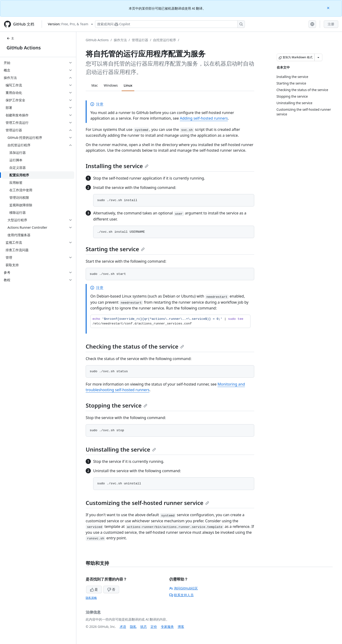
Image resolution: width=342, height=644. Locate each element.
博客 (181, 627)
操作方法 (120, 40)
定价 (154, 627)
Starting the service (115, 249)
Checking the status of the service (135, 346)
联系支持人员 (181, 595)
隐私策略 (91, 598)
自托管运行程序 (165, 40)
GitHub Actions (24, 48)
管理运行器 (140, 40)
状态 (143, 627)
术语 (123, 627)
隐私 (133, 627)
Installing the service (117, 166)
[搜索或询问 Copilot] (170, 24)
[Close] (329, 8)
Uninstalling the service (121, 449)
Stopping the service (116, 405)
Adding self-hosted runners (204, 118)
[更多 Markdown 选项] (318, 57)
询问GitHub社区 (184, 588)
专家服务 (167, 627)
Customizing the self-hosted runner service (147, 503)
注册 (331, 24)
